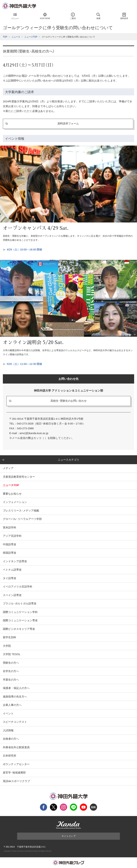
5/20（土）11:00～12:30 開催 (24, 364)
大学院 (7, 646)
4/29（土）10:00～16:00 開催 (24, 249)
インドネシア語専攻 (15, 561)
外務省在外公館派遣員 (16, 747)
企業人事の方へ (12, 705)
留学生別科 (10, 637)
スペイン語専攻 (12, 595)
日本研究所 (10, 756)
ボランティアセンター (16, 764)
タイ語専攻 (10, 578)
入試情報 (8, 730)
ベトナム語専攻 (12, 570)
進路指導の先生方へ (15, 697)
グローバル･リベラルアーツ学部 (22, 519)
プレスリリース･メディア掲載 (21, 511)
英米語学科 (10, 527)
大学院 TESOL (12, 654)
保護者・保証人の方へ (16, 688)
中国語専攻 (10, 544)
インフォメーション (15, 502)
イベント (8, 713)
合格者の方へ (11, 739)
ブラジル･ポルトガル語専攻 (20, 603)
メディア (8, 468)
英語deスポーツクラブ (16, 781)
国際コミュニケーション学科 (20, 612)
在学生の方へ (11, 671)
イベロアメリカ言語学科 (18, 587)
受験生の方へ (11, 663)
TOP (5, 37)
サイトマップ (68, 836)
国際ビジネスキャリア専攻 (19, 629)
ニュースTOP (31, 37)
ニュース (16, 37)
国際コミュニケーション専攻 (20, 620)
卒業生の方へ (11, 680)
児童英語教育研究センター (19, 477)
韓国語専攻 (10, 553)
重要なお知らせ (12, 494)
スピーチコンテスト (15, 722)
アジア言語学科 (12, 536)
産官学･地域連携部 (14, 773)
